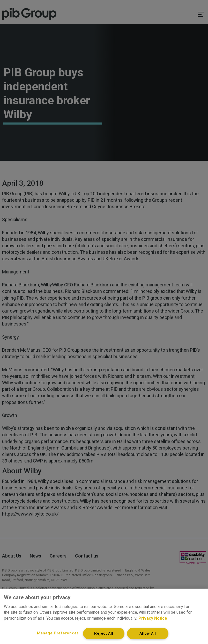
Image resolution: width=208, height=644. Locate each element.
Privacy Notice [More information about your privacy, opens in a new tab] (153, 618)
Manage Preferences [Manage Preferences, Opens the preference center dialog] (58, 633)
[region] (104, 616)
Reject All (104, 634)
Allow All (148, 634)
